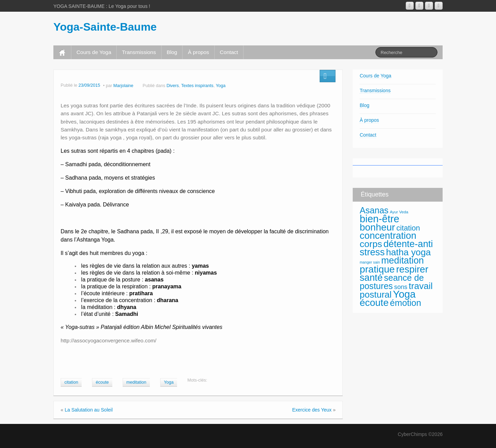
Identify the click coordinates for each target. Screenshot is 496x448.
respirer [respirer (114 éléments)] (412, 269)
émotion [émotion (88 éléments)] (406, 303)
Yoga (220, 86)
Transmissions (139, 52)
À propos (198, 52)
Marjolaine (123, 86)
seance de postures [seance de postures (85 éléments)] (392, 282)
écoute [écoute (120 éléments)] (374, 303)
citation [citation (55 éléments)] (408, 228)
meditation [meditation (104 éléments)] (403, 260)
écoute (102, 382)
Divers (173, 86)
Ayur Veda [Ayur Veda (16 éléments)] (399, 212)
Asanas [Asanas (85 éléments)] (374, 210)
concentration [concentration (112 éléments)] (388, 236)
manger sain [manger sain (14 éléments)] (370, 262)
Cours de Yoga (94, 52)
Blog (172, 52)
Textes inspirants (197, 86)
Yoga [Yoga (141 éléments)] (404, 294)
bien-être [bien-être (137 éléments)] (379, 219)
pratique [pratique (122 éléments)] (377, 269)
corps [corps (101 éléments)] (371, 244)
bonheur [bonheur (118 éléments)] (377, 227)
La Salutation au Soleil (89, 410)
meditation (136, 382)
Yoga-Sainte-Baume (105, 27)
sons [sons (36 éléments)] (401, 287)
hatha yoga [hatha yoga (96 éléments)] (409, 252)
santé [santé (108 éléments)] (371, 278)
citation (71, 382)
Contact (229, 52)
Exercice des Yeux (312, 410)
